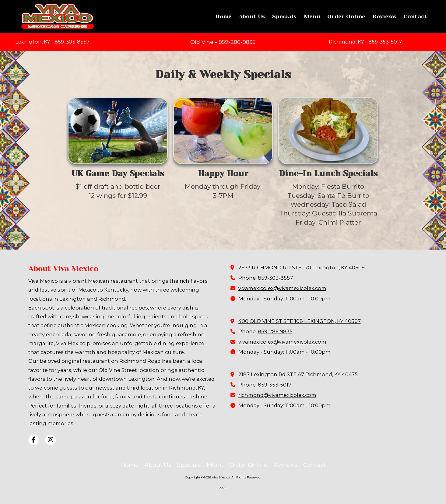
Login (223, 487)
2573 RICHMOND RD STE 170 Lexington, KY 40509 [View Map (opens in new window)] (302, 268)
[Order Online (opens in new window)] (346, 17)
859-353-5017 (275, 385)
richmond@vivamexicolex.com (277, 395)
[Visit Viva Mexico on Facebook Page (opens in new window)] (34, 440)
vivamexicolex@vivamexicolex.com (282, 288)
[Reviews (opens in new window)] (384, 17)
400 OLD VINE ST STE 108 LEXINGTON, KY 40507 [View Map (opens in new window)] (300, 321)
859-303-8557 (275, 278)
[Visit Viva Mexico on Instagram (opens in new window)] (50, 440)
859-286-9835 (275, 331)
